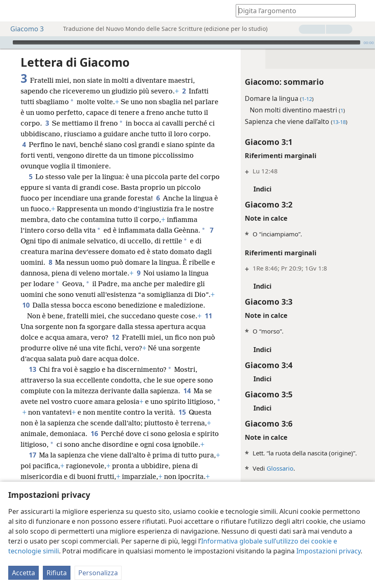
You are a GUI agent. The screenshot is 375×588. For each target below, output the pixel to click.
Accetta (23, 573)
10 (104, 305)
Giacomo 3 (23, 29)
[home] (12, 11)
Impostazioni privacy (328, 551)
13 (32, 380)
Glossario (270, 468)
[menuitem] (12, 11)
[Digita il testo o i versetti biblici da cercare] (292, 10)
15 (48, 434)
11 (26, 337)
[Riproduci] (5, 42)
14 (26, 412)
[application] (187, 42)
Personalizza (98, 573)
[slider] (186, 42)
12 (136, 348)
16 (163, 444)
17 (32, 476)
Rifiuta (57, 573)
